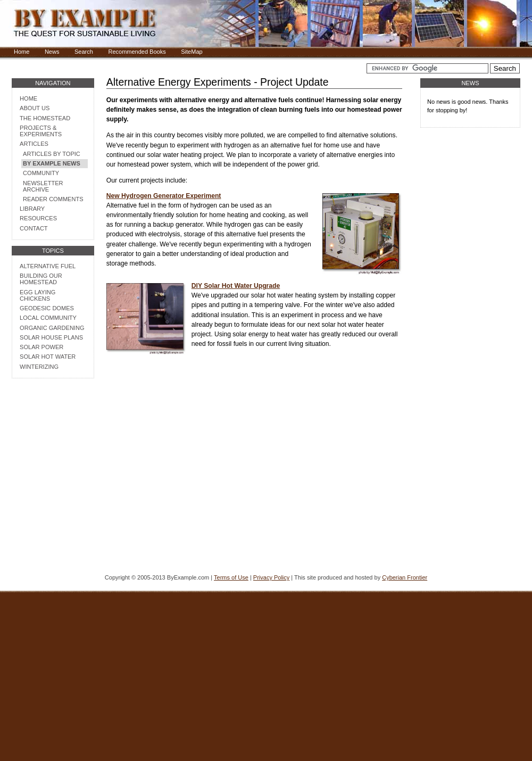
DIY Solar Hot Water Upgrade (236, 286)
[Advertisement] (53, 504)
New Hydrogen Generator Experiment (164, 196)
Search (84, 52)
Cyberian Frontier (405, 577)
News (52, 52)
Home (22, 52)
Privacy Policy (271, 577)
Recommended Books (137, 52)
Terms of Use (231, 577)
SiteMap (192, 52)
